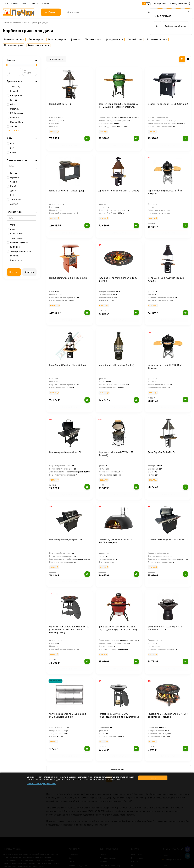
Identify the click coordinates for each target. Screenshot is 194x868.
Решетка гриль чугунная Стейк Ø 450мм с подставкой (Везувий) (168, 682)
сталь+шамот (15, 234)
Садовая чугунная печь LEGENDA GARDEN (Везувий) (115, 517)
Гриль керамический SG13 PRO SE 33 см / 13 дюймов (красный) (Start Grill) (118, 600)
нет (10, 148)
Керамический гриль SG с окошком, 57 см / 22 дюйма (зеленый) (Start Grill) (118, 105)
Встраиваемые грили (157, 39)
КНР (10, 195)
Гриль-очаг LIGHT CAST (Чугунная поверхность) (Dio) (165, 600)
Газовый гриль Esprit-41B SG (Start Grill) (168, 104)
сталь (11, 229)
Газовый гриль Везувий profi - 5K (66, 516)
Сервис (15, 4)
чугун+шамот (15, 238)
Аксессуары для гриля (38, 45)
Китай (11, 186)
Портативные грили (14, 45)
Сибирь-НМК (15, 96)
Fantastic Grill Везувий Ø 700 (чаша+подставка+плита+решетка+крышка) (121, 682)
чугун (11, 225)
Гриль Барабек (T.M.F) (60, 104)
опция (11, 152)
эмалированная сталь (19, 251)
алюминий (13, 247)
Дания (11, 191)
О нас (6, 4)
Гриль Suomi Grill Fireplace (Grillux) (116, 351)
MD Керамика (15, 113)
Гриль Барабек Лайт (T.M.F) (161, 433)
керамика (13, 256)
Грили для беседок (114, 39)
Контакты (47, 4)
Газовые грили (36, 39)
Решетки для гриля (57, 39)
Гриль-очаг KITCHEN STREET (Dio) (66, 186)
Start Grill (13, 109)
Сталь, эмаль (14, 260)
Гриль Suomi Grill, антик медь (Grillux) (68, 268)
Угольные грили (93, 39)
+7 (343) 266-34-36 (180, 4)
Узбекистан (14, 200)
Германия (13, 177)
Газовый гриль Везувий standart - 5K (166, 516)
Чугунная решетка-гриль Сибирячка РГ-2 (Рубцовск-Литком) (68, 682)
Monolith (13, 118)
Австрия (12, 204)
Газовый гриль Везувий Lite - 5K (65, 433)
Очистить (29, 272)
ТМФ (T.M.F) (14, 87)
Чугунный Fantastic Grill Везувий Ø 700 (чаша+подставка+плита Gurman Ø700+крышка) (69, 601)
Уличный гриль (135, 39)
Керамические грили (14, 39)
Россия (12, 100)
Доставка (35, 4)
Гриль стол (76, 39)
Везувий (14, 91)
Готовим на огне (19, 23)
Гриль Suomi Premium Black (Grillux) (67, 351)
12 (122, 741)
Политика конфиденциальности (41, 784)
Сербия (12, 182)
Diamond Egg (15, 122)
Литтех (12, 126)
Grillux (13, 104)
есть (10, 144)
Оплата (24, 4)
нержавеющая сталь (18, 242)
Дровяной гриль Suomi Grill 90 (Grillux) (119, 186)
